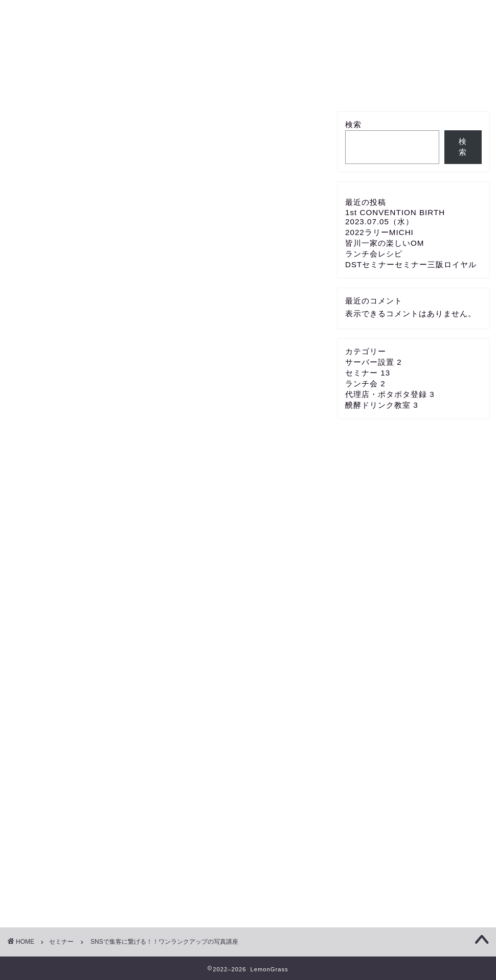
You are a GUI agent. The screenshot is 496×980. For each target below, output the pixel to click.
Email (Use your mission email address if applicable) (123, 289)
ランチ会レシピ (374, 254)
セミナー (318, 85)
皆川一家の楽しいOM (385, 243)
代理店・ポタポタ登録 (181, 89)
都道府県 (35, 520)
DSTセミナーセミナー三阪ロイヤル (411, 264)
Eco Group (248, 36)
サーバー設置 (250, 85)
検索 (353, 124)
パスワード (37, 327)
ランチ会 (365, 383)
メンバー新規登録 (385, 89)
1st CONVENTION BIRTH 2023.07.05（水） (395, 217)
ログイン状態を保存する (148, 372)
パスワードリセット (203, 392)
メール (31, 558)
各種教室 (111, 85)
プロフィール (452, 85)
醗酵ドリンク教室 (382, 405)
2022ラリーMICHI (379, 232)
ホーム (44, 85)
